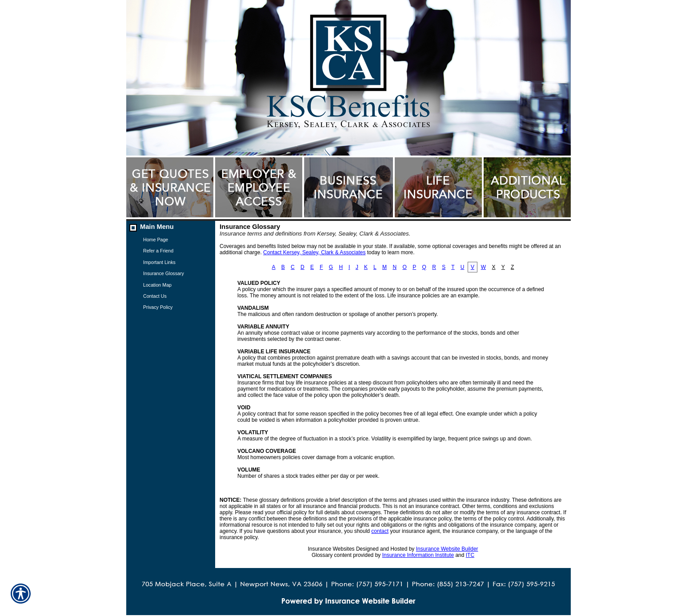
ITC (470, 555)
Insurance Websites (331, 549)
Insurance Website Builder (447, 549)
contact (380, 531)
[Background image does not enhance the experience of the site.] (171, 227)
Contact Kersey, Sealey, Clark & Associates (314, 252)
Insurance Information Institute (418, 555)
